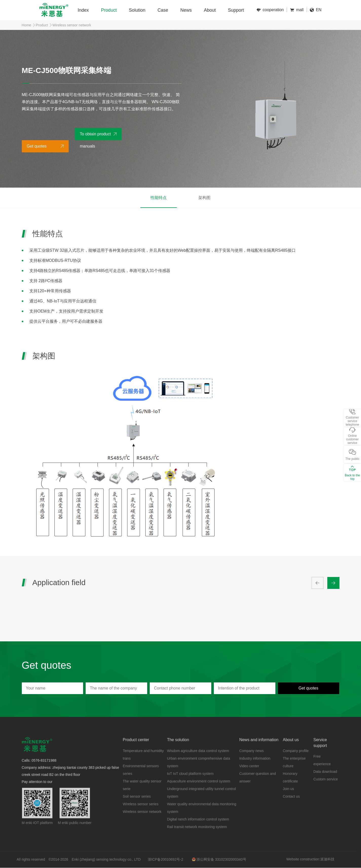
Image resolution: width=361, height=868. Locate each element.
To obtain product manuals (95, 136)
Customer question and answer (258, 787)
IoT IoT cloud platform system (190, 783)
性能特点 (159, 198)
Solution (137, 10)
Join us (288, 798)
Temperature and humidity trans (143, 764)
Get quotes (37, 146)
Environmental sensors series (141, 779)
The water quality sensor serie (142, 794)
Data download (325, 781)
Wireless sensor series (141, 813)
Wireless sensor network (72, 25)
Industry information (255, 768)
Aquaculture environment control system (199, 791)
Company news (251, 760)
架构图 (204, 198)
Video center (249, 775)
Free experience (322, 770)
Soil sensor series (137, 806)
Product (109, 10)
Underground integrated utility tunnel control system (201, 802)
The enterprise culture (294, 772)
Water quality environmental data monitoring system (202, 817)
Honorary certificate (290, 787)
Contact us (291, 806)
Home (26, 25)
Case (163, 10)
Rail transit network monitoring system (197, 836)
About (210, 10)
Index (83, 10)
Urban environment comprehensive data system (198, 772)
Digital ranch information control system (198, 829)
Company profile (296, 760)
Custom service (326, 789)
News (186, 10)
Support (236, 10)
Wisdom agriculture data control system (198, 760)
